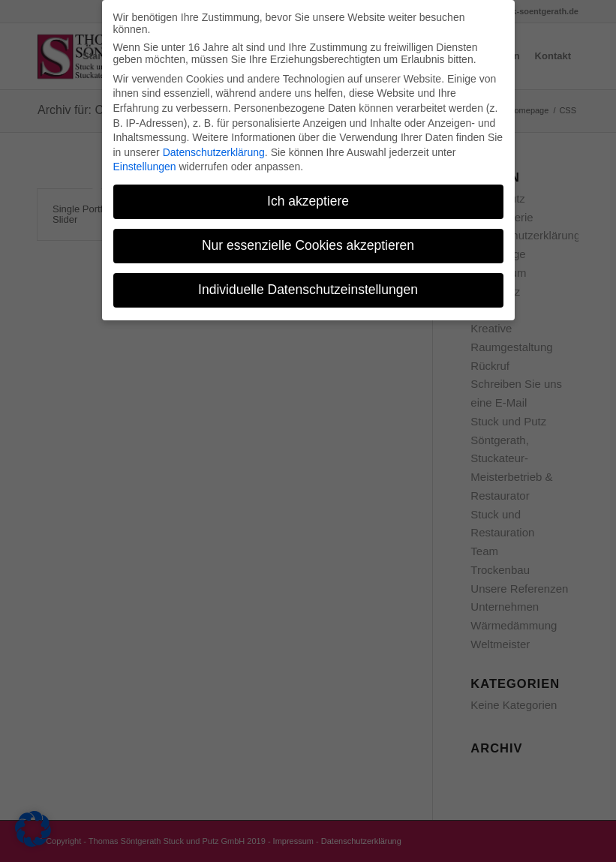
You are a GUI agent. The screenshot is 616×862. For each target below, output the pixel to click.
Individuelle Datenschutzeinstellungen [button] (308, 284)
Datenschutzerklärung (214, 147)
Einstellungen (145, 161)
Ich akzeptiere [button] (308, 196)
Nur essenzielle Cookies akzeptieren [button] (308, 240)
